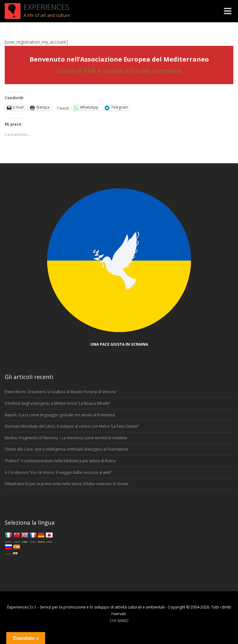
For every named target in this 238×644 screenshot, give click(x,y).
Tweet (63, 108)
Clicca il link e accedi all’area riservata (119, 70)
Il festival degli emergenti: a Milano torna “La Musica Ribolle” (58, 403)
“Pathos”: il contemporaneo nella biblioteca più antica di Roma (60, 461)
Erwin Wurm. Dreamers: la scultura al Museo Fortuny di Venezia (60, 392)
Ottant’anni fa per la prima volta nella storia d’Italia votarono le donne (67, 484)
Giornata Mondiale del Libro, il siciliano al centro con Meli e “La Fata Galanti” (72, 426)
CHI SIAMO (119, 621)
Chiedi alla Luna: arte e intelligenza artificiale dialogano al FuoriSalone (66, 449)
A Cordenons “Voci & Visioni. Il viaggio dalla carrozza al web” (58, 472)
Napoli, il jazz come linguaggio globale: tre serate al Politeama (60, 415)
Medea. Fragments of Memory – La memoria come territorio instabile (66, 438)
